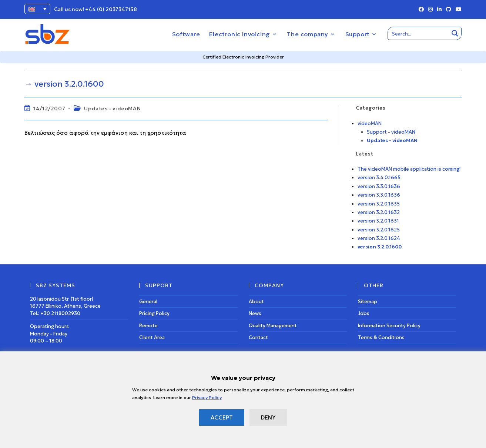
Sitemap (368, 302)
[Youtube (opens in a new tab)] (457, 10)
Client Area (152, 337)
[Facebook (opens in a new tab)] (421, 10)
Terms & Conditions (381, 337)
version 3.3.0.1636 (379, 186)
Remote (148, 326)
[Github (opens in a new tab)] (449, 10)
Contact (258, 337)
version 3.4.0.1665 (379, 178)
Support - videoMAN (391, 132)
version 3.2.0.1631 (378, 221)
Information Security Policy (389, 326)
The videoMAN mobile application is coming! (409, 169)
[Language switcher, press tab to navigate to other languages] (37, 9)
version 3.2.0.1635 (379, 204)
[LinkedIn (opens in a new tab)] (439, 10)
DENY (268, 417)
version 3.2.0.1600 (380, 247)
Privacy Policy (207, 397)
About (256, 302)
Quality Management (273, 326)
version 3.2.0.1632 (379, 212)
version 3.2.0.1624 (379, 238)
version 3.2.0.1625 (379, 230)
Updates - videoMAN (112, 108)
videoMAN (370, 123)
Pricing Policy (154, 313)
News (255, 313)
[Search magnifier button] (455, 33)
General (148, 302)
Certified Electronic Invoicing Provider (243, 57)
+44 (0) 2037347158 (111, 9)
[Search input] (419, 33)
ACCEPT (222, 417)
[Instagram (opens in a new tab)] (430, 10)
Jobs (364, 313)
